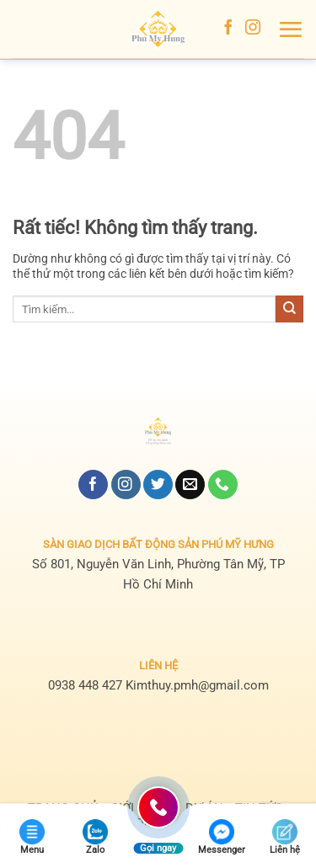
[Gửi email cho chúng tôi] (190, 485)
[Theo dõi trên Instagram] (253, 29)
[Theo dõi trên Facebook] (228, 29)
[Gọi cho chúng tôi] (223, 485)
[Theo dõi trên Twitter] (158, 485)
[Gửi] (289, 309)
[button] (290, 29)
